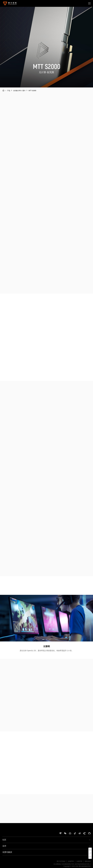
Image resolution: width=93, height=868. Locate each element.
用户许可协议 (61, 861)
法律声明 (79, 861)
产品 (9, 91)
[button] (43, 639)
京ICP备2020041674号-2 (83, 864)
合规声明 (71, 861)
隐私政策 (88, 861)
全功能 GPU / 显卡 (19, 91)
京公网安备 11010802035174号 (64, 864)
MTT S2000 (32, 91)
